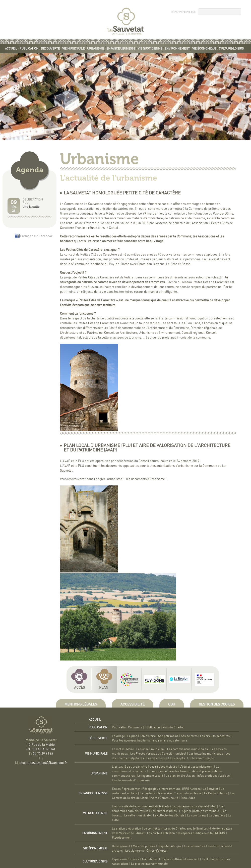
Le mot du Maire (123, 749)
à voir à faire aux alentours (170, 740)
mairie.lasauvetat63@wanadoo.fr (44, 763)
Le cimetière (217, 815)
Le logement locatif (150, 776)
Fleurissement (122, 838)
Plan (104, 688)
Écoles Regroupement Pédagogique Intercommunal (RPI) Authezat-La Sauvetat (165, 789)
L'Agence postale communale (199, 811)
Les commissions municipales (187, 749)
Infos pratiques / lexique (213, 776)
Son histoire (148, 736)
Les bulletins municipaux (206, 754)
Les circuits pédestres (215, 736)
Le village (118, 736)
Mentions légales (81, 705)
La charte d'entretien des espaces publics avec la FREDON (186, 833)
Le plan (132, 736)
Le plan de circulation (180, 776)
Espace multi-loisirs (125, 859)
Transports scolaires (188, 793)
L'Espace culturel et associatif (179, 859)
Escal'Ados (188, 798)
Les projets (177, 758)
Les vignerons (135, 851)
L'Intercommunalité (201, 758)
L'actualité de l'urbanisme (130, 767)
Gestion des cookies (217, 705)
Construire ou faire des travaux (169, 771)
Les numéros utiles (164, 811)
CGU (172, 705)
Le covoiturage (197, 815)
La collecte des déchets (169, 815)
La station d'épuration (127, 829)
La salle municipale (137, 815)
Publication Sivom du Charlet (164, 727)
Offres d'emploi (157, 851)
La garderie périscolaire (156, 793)
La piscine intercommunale (149, 864)
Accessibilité (133, 705)
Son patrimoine (168, 736)
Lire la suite (31, 207)
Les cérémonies (157, 758)
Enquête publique (170, 846)
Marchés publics (144, 846)
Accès (79, 688)
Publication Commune (127, 727)
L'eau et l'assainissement (196, 767)
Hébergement (121, 846)
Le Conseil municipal (150, 749)
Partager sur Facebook (36, 236)
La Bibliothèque (212, 859)
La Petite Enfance (216, 793)
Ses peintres (189, 736)
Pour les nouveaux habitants (131, 740)
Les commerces (195, 846)
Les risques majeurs (163, 767)
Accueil (11, 49)
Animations (149, 859)
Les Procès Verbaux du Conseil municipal (158, 754)
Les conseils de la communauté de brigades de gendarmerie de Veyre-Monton (164, 806)
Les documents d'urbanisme (131, 780)
